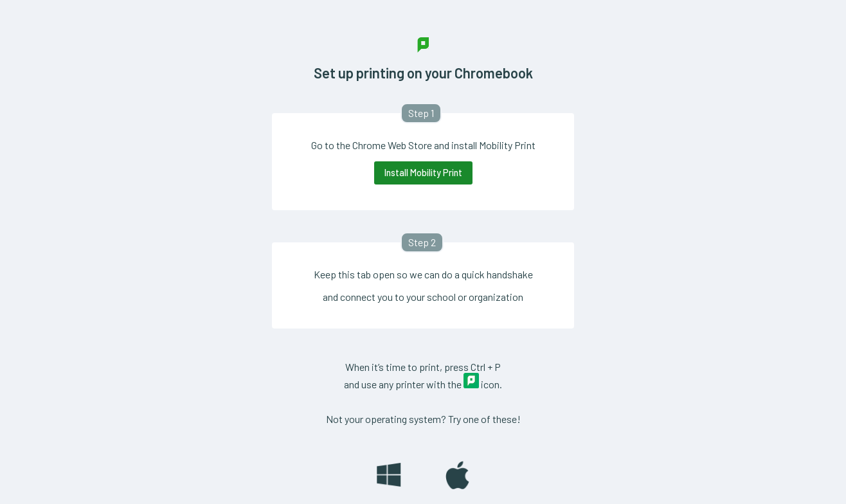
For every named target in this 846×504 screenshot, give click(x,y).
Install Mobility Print (423, 173)
